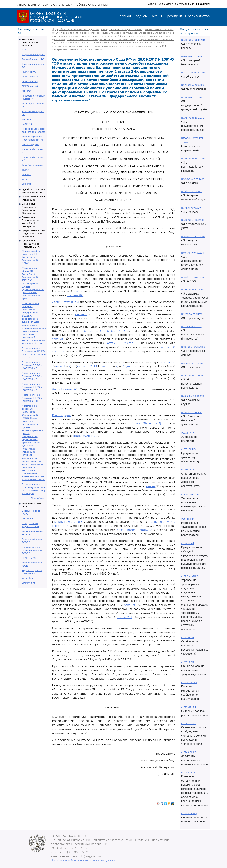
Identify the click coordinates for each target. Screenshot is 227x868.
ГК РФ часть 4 (30, 86)
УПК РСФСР (29, 583)
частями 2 (90, 331)
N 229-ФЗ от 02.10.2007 (193, 376)
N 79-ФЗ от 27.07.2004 (193, 97)
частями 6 (113, 343)
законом (81, 314)
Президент (174, 16)
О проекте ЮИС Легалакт (55, 5)
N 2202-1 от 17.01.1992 (192, 314)
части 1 (60, 366)
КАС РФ (26, 119)
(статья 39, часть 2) (85, 436)
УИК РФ (26, 174)
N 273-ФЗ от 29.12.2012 (193, 85)
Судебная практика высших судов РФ (77, 29)
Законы (156, 16)
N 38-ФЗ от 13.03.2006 (193, 179)
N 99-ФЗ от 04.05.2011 (192, 253)
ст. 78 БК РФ (188, 543)
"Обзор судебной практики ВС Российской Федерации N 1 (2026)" (32, 257)
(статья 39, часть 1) (146, 424)
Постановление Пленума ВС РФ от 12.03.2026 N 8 (33, 387)
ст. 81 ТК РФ (187, 519)
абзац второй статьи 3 (135, 530)
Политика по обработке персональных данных (84, 860)
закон (78, 291)
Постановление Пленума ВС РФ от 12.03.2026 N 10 (33, 398)
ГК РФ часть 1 (29, 72)
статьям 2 (168, 362)
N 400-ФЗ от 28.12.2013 (193, 40)
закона (151, 486)
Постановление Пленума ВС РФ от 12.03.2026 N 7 (33, 365)
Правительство (197, 16)
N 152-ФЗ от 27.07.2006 (193, 347)
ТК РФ (25, 170)
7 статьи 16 (132, 343)
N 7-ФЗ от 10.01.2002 (192, 191)
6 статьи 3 (75, 522)
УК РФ (25, 179)
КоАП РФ (27, 124)
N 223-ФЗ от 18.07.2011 (193, 290)
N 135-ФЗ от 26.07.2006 (193, 236)
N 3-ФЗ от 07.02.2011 (192, 208)
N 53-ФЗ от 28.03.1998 (193, 396)
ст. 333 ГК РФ (188, 433)
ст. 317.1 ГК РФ (188, 449)
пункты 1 (59, 522)
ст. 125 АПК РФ (189, 814)
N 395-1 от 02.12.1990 (192, 412)
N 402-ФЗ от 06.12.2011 (193, 220)
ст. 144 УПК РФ (189, 683)
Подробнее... (38, 498)
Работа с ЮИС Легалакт (91, 5)
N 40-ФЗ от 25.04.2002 (193, 73)
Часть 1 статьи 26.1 (65, 389)
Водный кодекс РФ (33, 59)
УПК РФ (26, 184)
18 (95, 366)
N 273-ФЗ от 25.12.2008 (193, 159)
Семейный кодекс (32, 165)
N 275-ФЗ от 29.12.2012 (193, 118)
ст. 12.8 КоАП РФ (190, 576)
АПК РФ (26, 50)
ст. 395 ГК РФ (188, 470)
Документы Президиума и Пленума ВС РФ (31, 244)
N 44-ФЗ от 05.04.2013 (193, 363)
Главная (125, 16)
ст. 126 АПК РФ (189, 752)
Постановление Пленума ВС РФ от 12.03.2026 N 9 (33, 376)
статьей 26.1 (75, 295)
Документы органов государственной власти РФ (33, 233)
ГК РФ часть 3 (30, 81)
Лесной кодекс (30, 144)
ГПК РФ (26, 91)
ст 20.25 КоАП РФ (191, 494)
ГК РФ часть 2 (30, 77)
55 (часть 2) (130, 366)
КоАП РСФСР (29, 558)
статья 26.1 (124, 617)
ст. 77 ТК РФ (188, 662)
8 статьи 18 (116, 331)
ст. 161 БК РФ (188, 638)
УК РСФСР (28, 578)
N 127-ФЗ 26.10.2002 (191, 326)
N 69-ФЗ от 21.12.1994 (192, 56)
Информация (26, 5)
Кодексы (141, 16)
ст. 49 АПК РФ (189, 773)
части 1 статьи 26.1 (66, 302)
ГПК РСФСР (29, 519)
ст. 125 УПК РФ (189, 707)
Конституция (61, 415)
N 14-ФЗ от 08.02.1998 (192, 277)
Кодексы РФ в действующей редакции (30, 42)
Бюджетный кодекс (33, 54)
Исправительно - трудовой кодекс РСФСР (32, 550)
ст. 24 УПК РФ (189, 723)
